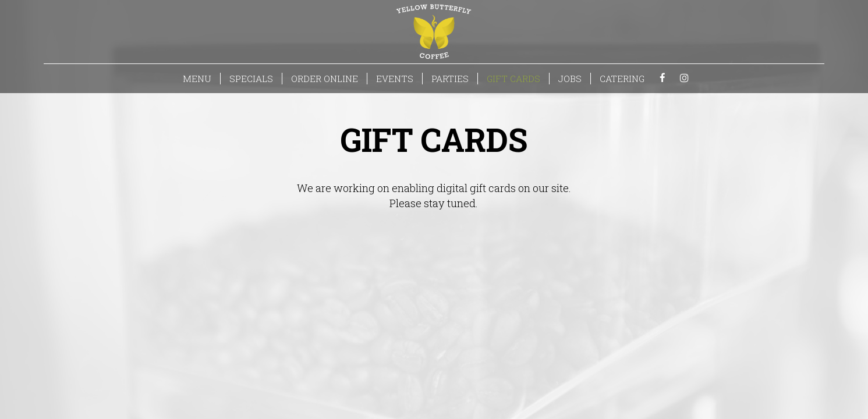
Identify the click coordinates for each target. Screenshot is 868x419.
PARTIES (450, 79)
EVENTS (395, 79)
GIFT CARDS (513, 79)
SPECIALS (251, 79)
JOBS (570, 79)
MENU (197, 79)
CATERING (622, 79)
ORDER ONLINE (325, 79)
